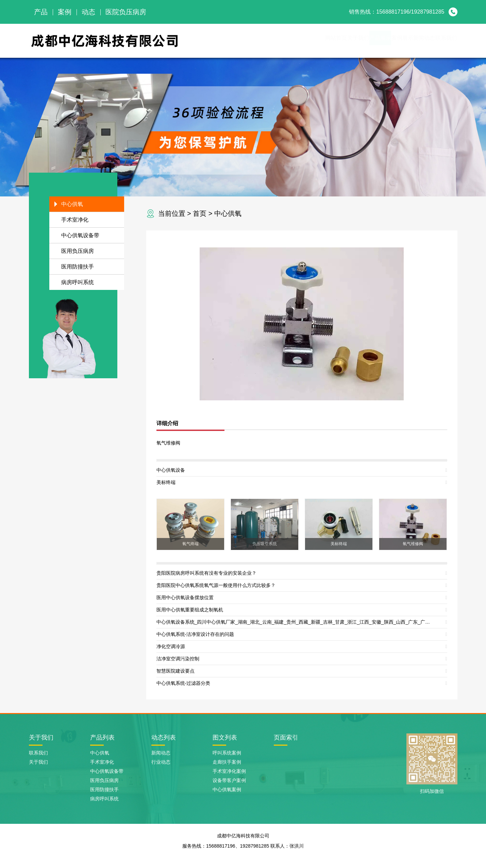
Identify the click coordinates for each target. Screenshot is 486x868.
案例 (65, 12)
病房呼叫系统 (78, 282)
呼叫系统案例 (227, 753)
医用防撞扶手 (78, 267)
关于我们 (292, 41)
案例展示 (366, 41)
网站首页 (255, 41)
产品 (41, 12)
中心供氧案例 (227, 789)
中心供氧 (228, 213)
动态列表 (164, 737)
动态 (88, 12)
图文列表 (225, 737)
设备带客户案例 (229, 780)
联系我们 (439, 41)
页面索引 (286, 737)
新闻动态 (402, 41)
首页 (200, 213)
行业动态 (161, 762)
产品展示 (329, 41)
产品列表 (102, 737)
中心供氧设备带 (80, 235)
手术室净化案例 (229, 771)
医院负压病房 (126, 12)
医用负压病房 (78, 251)
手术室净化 (75, 220)
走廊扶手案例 (227, 762)
